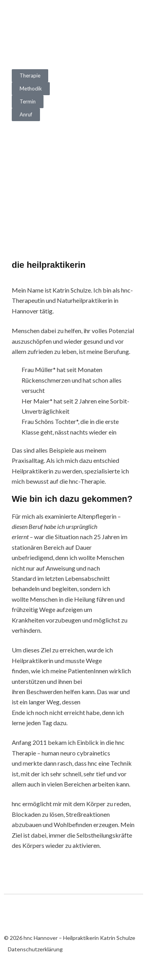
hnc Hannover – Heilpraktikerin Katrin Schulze (43, 27)
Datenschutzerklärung (35, 949)
